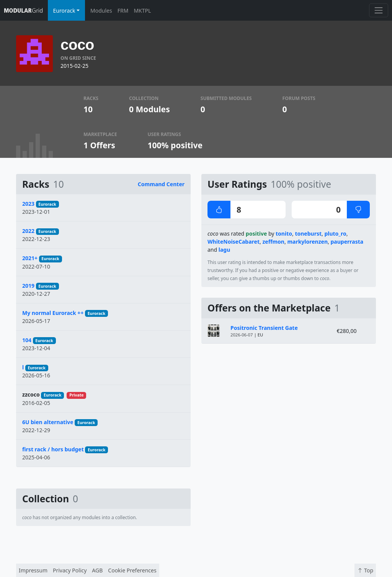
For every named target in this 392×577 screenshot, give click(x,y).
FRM (123, 11)
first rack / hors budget (53, 449)
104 (27, 340)
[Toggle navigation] (378, 10)
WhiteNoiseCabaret (234, 242)
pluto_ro (335, 234)
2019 (28, 286)
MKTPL (142, 11)
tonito (284, 234)
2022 (28, 231)
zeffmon (273, 242)
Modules (101, 11)
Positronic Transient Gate (264, 328)
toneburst (308, 234)
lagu (225, 250)
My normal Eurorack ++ (53, 313)
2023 (28, 204)
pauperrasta (347, 242)
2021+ (30, 258)
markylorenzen (307, 242)
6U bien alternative (48, 422)
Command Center (161, 184)
